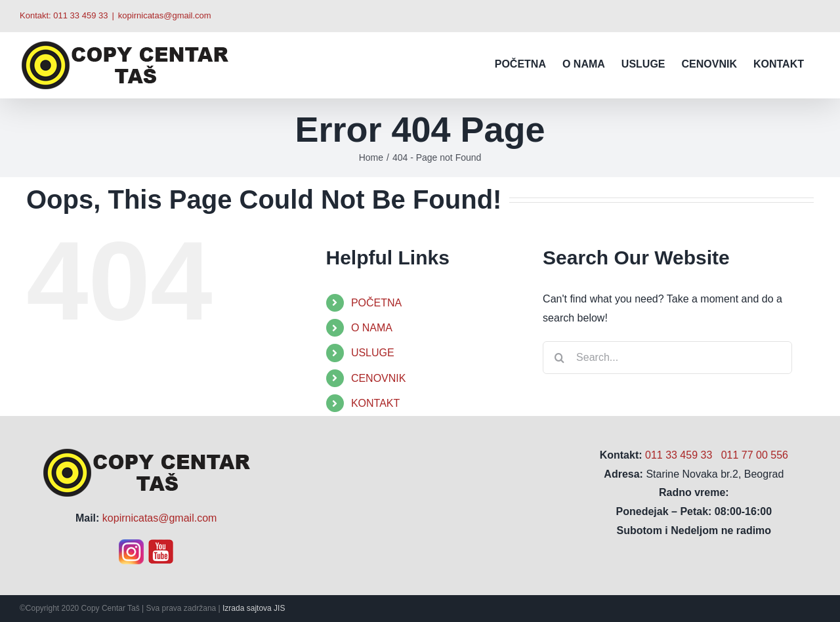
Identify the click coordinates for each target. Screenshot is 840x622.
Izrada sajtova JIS (254, 608)
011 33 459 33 (80, 15)
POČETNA (376, 303)
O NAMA (372, 328)
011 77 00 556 (755, 455)
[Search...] (667, 358)
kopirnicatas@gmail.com (165, 15)
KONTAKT (375, 403)
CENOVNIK (379, 378)
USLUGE (373, 353)
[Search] (559, 358)
